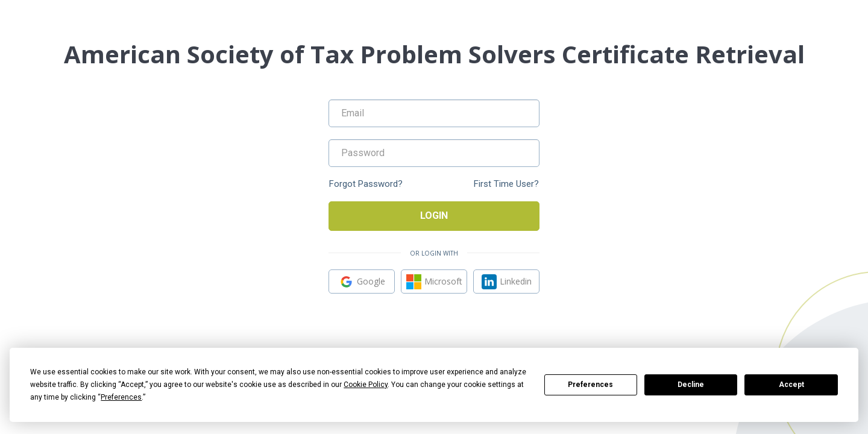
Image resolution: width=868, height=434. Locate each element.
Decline (691, 385)
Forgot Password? (366, 184)
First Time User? (506, 184)
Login (434, 215)
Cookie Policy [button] (366, 385)
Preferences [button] (121, 397)
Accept (791, 385)
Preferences (590, 385)
